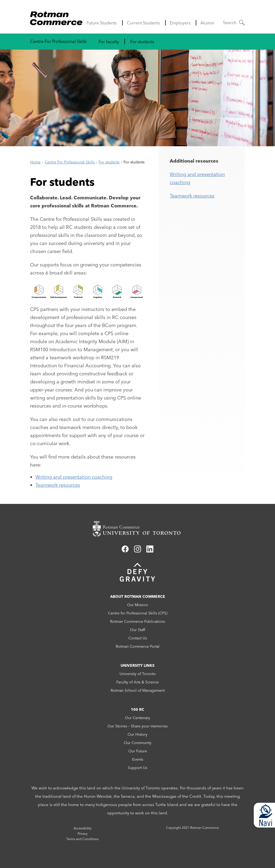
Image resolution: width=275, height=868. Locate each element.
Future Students (102, 23)
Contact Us (138, 638)
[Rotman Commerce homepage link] (137, 529)
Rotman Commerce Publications (137, 621)
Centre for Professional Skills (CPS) (138, 613)
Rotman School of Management (138, 690)
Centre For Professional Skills (58, 41)
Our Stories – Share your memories (137, 726)
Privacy (83, 834)
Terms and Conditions (82, 839)
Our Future (138, 751)
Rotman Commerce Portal (138, 646)
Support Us (137, 768)
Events (138, 759)
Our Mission (137, 605)
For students (142, 42)
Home (35, 162)
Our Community (138, 743)
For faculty (109, 42)
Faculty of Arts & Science (137, 682)
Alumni (207, 23)
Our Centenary (137, 718)
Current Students (143, 23)
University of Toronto (138, 674)
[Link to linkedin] (150, 551)
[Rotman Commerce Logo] (57, 17)
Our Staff (137, 630)
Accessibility (83, 828)
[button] (234, 23)
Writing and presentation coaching (74, 477)
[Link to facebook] (125, 551)
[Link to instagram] (137, 551)
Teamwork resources (58, 485)
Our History (137, 734)
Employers (180, 23)
